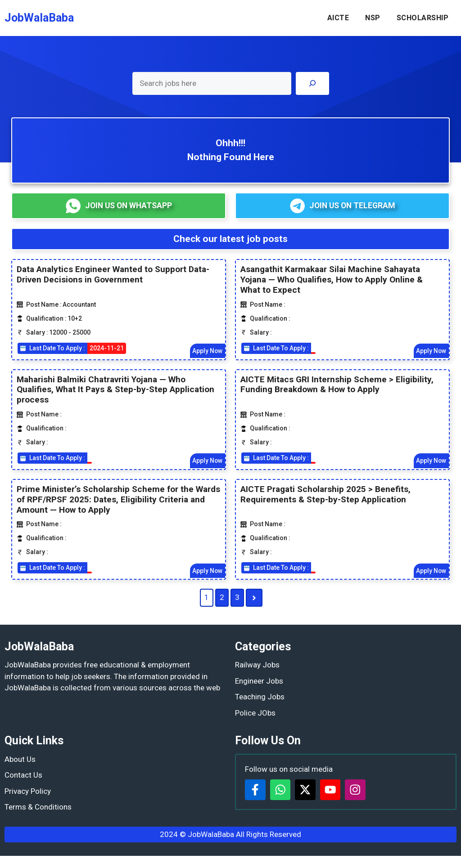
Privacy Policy (28, 792)
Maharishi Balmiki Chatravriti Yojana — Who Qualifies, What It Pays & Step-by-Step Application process (115, 390)
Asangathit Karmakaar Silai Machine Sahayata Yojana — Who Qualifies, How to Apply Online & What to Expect (332, 280)
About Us (20, 760)
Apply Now (207, 351)
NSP (373, 18)
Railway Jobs (257, 665)
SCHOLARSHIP (423, 18)
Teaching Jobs (260, 697)
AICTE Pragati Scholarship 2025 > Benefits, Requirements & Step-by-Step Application (325, 495)
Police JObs (255, 713)
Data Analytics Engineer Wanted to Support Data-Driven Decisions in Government (113, 275)
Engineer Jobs (259, 681)
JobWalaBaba (39, 18)
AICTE (338, 18)
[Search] (312, 83)
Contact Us (23, 775)
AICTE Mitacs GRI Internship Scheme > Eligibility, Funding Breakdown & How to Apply (337, 385)
